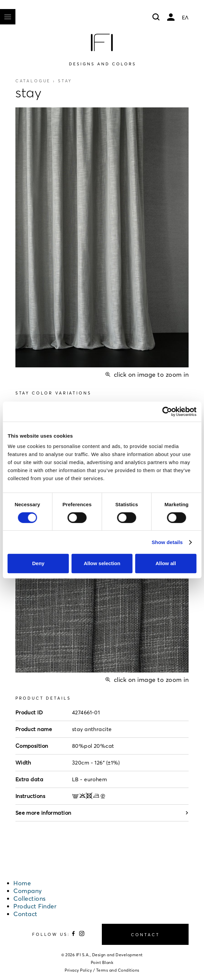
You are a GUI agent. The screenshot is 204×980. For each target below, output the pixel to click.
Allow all (166, 563)
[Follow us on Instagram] (82, 935)
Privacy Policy (78, 970)
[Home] (102, 50)
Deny (38, 563)
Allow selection (102, 563)
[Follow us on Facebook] (74, 935)
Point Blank (102, 962)
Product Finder (35, 906)
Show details (167, 542)
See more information (102, 813)
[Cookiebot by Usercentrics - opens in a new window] (167, 412)
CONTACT (145, 935)
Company (28, 891)
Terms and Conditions (118, 970)
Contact (25, 914)
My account (171, 17)
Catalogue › (44, 81)
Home (22, 883)
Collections (30, 899)
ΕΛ (185, 17)
